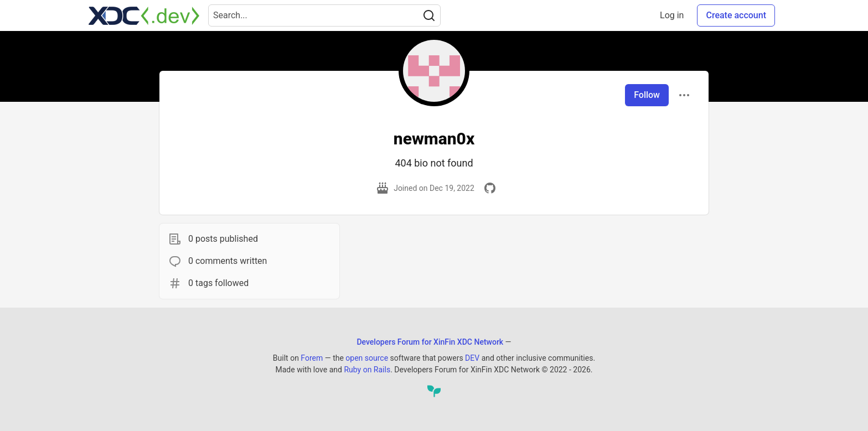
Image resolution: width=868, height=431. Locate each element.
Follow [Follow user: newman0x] (647, 95)
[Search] (429, 15)
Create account (736, 15)
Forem (312, 358)
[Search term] (324, 15)
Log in (672, 15)
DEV (472, 358)
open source (367, 358)
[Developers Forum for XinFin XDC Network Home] (144, 15)
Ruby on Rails (367, 370)
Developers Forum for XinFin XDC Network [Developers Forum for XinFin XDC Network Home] (430, 342)
